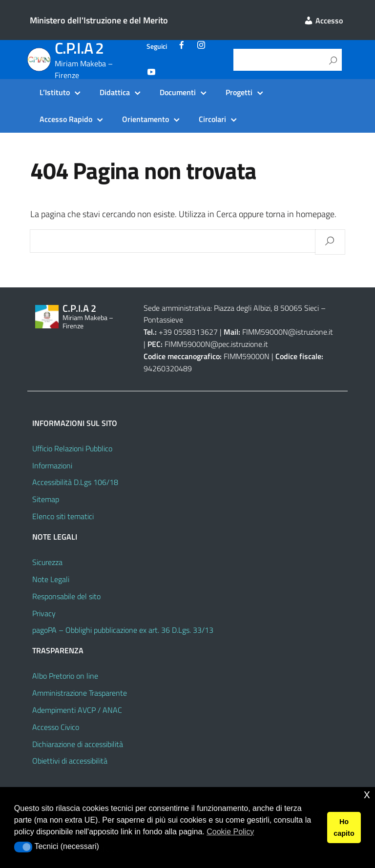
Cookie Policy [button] (230, 832)
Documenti (178, 92)
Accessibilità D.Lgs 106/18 (75, 482)
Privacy (44, 613)
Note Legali (51, 579)
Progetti (239, 92)
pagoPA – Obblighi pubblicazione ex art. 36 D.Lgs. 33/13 (123, 630)
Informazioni (52, 465)
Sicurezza (47, 562)
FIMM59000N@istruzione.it (288, 332)
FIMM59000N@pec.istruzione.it (216, 344)
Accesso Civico (56, 727)
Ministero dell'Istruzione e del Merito (99, 20)
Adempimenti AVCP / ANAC (77, 710)
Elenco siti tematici (63, 516)
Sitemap (46, 499)
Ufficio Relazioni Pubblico (72, 448)
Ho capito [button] (344, 828)
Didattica (115, 92)
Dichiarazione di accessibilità (78, 744)
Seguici (157, 46)
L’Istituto (55, 92)
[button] (23, 847)
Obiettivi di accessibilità (70, 761)
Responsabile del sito (66, 596)
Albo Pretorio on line (65, 676)
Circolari (212, 119)
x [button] (367, 794)
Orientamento (146, 119)
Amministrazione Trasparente (80, 693)
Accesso (323, 20)
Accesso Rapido (66, 119)
